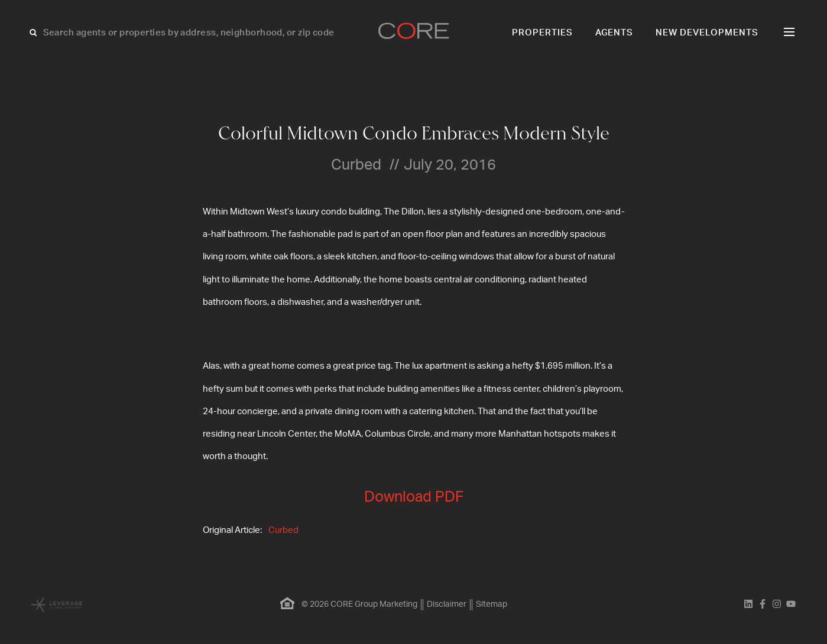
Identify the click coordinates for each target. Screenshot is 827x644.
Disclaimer (447, 604)
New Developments (707, 33)
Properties (542, 33)
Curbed (283, 530)
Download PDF (414, 497)
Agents (614, 33)
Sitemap (492, 604)
